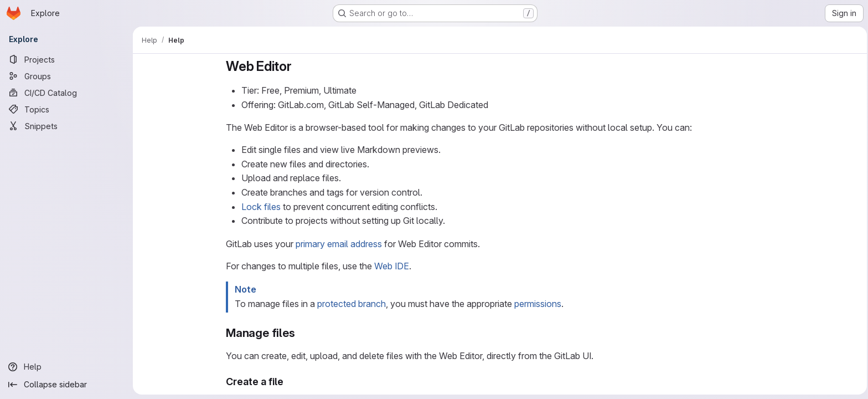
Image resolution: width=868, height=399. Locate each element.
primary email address (337, 244)
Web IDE (390, 266)
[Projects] (66, 59)
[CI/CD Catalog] (66, 93)
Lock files (259, 207)
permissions (536, 304)
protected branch (350, 304)
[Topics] (66, 109)
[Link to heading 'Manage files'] (299, 333)
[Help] (66, 367)
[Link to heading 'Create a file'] (287, 382)
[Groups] (66, 76)
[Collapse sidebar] (66, 385)
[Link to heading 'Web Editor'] (297, 66)
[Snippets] (66, 126)
